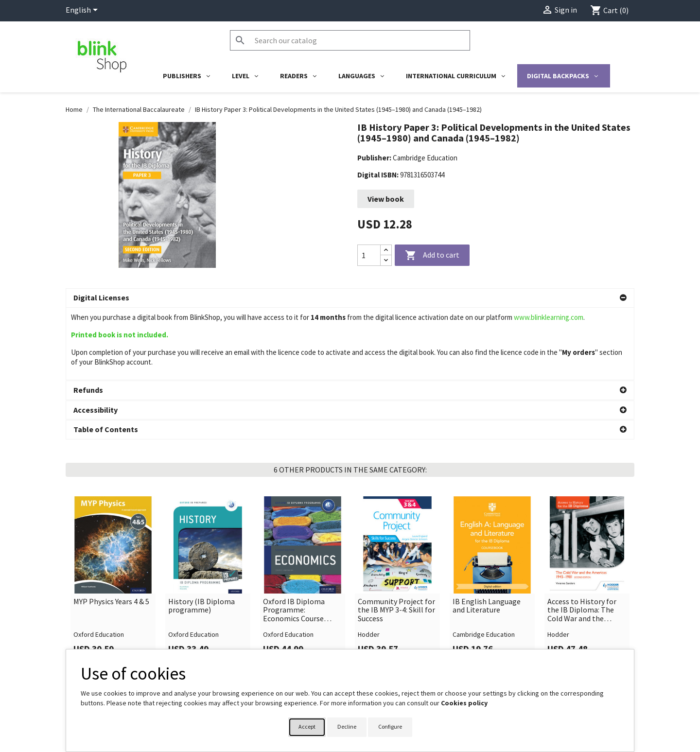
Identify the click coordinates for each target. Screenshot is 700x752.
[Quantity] (369, 255)
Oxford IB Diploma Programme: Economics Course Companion (294, 538)
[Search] (350, 40)
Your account (380, 646)
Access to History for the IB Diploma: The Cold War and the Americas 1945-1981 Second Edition (582, 538)
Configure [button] (390, 726)
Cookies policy (464, 703)
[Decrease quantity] (386, 260)
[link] (113, 507)
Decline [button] (347, 726)
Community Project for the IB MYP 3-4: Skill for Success (396, 538)
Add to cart (432, 256)
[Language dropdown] (83, 11)
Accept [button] (307, 726)
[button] (350, 298)
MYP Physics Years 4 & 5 (111, 529)
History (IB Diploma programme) (201, 533)
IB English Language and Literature (487, 533)
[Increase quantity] (386, 250)
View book (386, 199)
